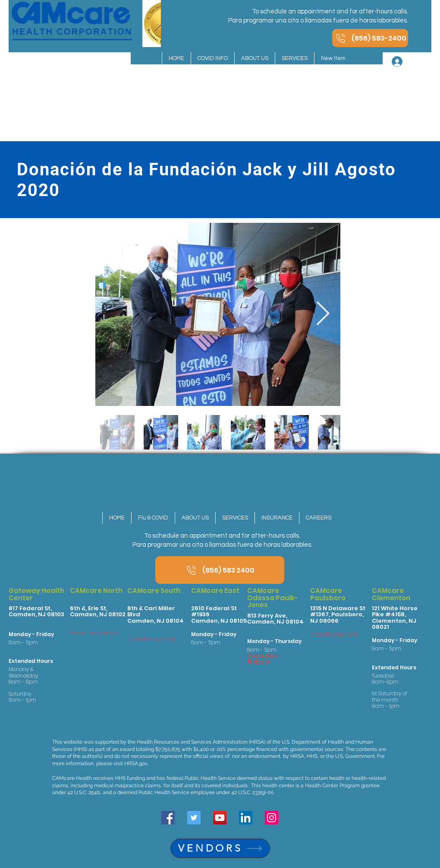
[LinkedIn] (246, 818)
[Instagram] (272, 818)
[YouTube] (220, 818)
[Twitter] (194, 818)
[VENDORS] (220, 848)
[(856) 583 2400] (220, 570)
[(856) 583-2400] (370, 38)
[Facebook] (168, 818)
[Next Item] (323, 314)
